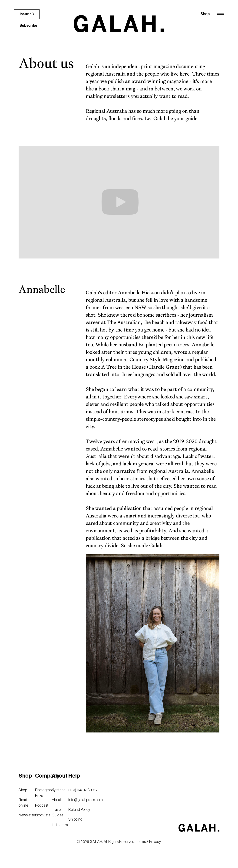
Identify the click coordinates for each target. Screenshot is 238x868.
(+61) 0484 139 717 (83, 790)
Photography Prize (41, 793)
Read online (23, 802)
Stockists (41, 815)
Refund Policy (79, 809)
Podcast (41, 805)
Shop (205, 14)
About (57, 800)
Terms (141, 841)
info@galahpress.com (86, 800)
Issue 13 (27, 14)
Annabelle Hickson (139, 292)
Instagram (58, 825)
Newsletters (25, 815)
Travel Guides (58, 812)
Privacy (155, 841)
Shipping (75, 819)
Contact (58, 790)
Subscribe (28, 25)
